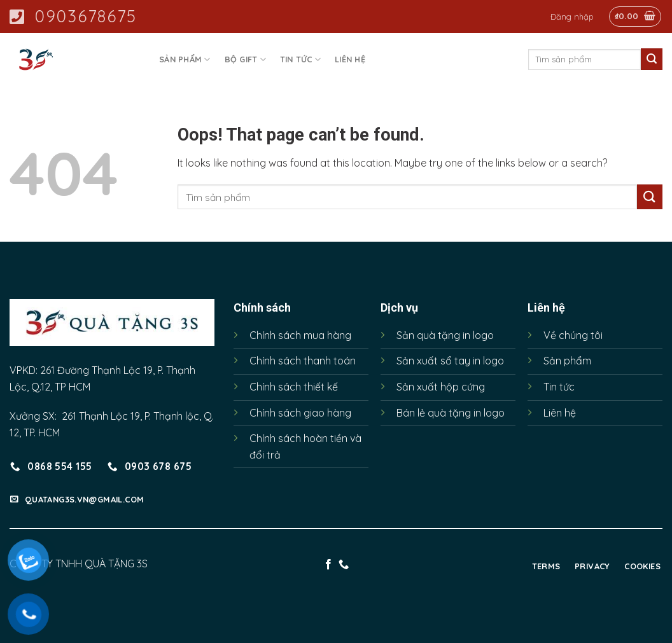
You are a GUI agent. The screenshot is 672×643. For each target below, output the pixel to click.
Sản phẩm (185, 59)
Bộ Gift (245, 59)
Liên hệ (350, 59)
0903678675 (73, 16)
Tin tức (300, 59)
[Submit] (652, 59)
